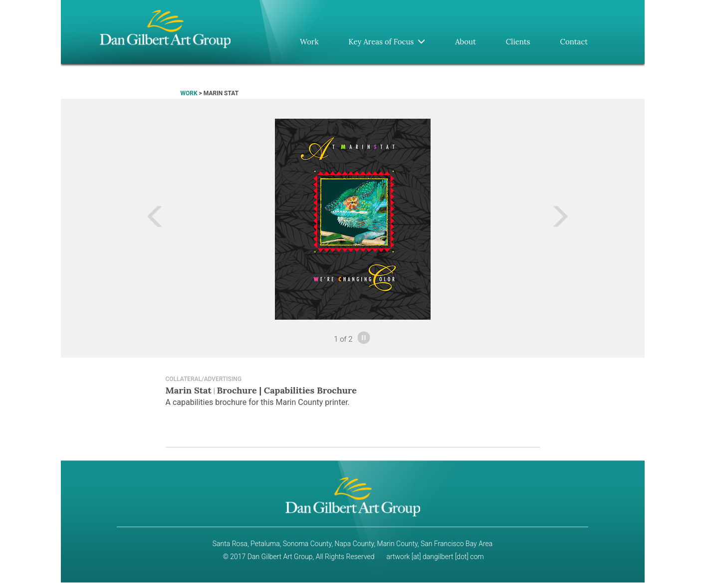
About (466, 42)
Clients (518, 42)
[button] (119, 219)
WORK (189, 93)
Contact (574, 42)
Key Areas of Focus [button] (387, 42)
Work (309, 42)
